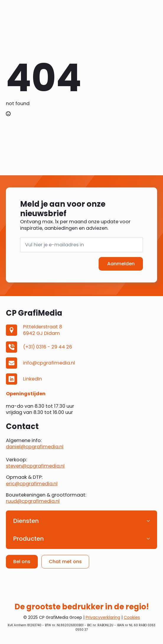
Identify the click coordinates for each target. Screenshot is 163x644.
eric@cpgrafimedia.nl (32, 484)
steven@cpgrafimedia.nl (35, 466)
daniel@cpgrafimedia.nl (35, 447)
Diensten (26, 521)
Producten (28, 539)
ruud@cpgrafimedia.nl (33, 501)
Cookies (132, 617)
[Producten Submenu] (150, 539)
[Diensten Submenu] (150, 521)
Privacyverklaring (103, 617)
